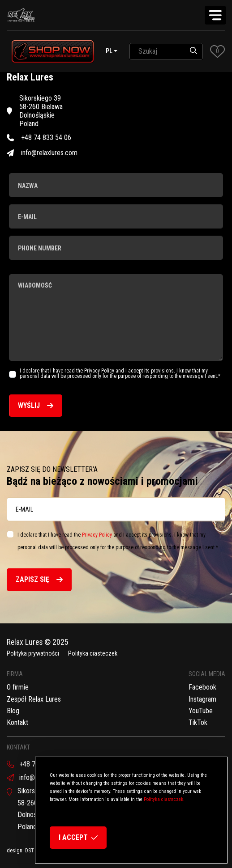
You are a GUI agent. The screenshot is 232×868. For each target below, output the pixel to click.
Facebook (202, 687)
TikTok (198, 722)
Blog (13, 711)
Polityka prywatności (33, 653)
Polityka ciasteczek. (164, 799)
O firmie (18, 687)
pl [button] (109, 51)
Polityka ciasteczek (93, 653)
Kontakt (17, 722)
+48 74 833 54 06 (39, 138)
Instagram (202, 699)
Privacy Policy (97, 534)
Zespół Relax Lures (34, 699)
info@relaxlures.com (42, 153)
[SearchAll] (157, 51)
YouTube (201, 711)
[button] (217, 51)
